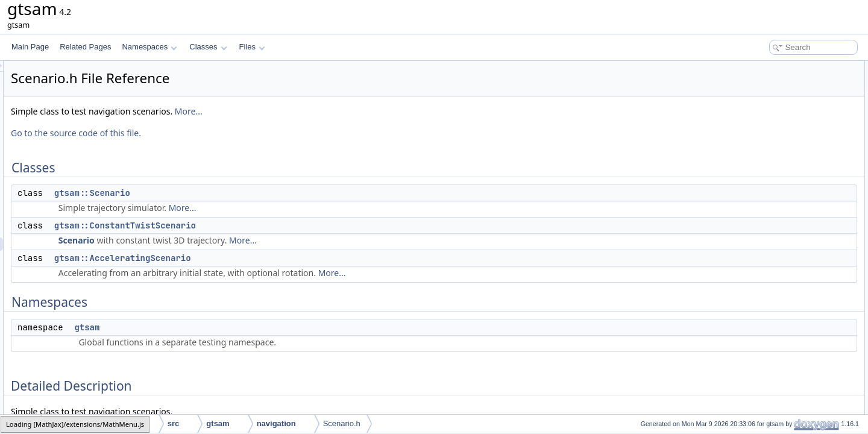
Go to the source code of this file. (227, 133)
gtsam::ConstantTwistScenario (276, 225)
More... (339, 111)
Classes (208, 47)
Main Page (30, 47)
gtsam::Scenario (243, 193)
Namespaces (149, 47)
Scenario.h (342, 423)
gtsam (237, 327)
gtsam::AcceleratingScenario (273, 258)
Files (252, 47)
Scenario (227, 240)
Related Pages (85, 47)
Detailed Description (766, 147)
